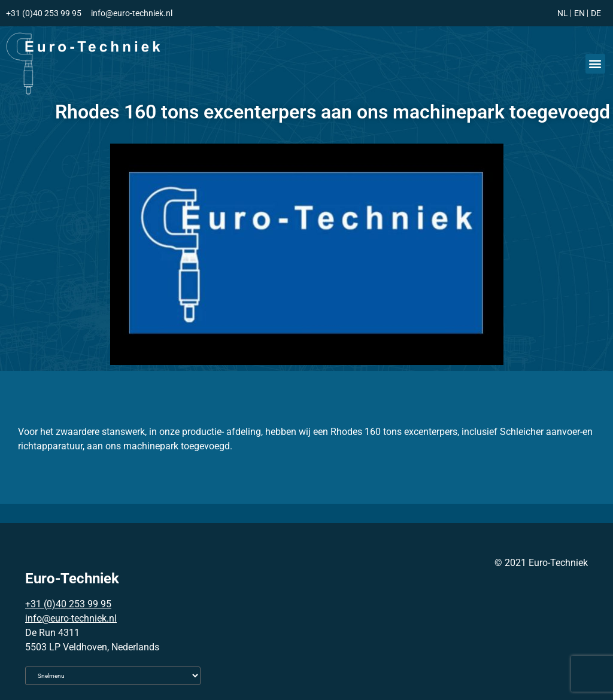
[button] (595, 64)
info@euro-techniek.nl (71, 618)
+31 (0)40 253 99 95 (68, 604)
